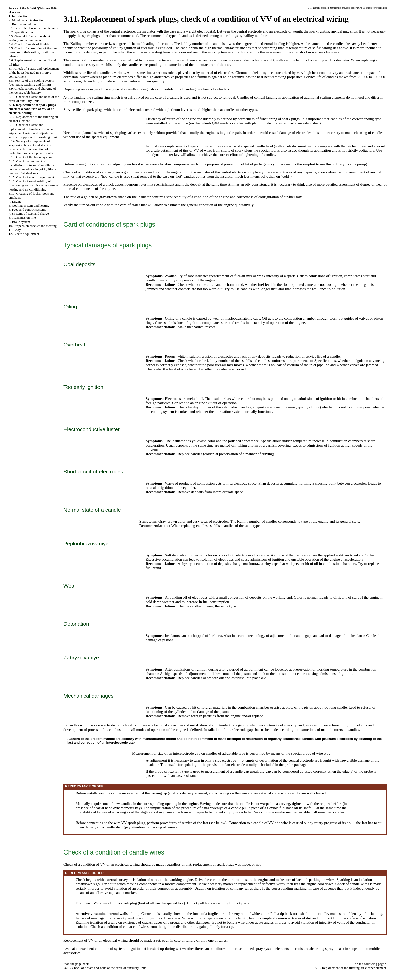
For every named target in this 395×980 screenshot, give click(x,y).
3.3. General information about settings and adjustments (29, 38)
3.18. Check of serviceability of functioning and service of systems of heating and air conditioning (34, 185)
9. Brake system (19, 222)
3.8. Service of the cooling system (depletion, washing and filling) (31, 83)
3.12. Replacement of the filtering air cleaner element (350, 968)
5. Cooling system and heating (29, 206)
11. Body (15, 230)
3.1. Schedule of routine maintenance (34, 28)
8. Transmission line (22, 218)
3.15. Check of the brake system (30, 157)
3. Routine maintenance (24, 24)
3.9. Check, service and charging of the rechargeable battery (32, 91)
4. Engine (15, 201)
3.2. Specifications (21, 32)
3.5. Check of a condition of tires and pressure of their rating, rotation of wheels (34, 52)
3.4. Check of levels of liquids (29, 44)
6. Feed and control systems (27, 210)
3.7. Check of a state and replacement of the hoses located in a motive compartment (34, 72)
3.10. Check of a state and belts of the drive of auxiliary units (34, 99)
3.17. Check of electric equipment (31, 177)
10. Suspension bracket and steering (33, 226)
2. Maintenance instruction (27, 20)
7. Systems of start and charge (29, 214)
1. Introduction (19, 16)
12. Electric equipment (24, 234)
